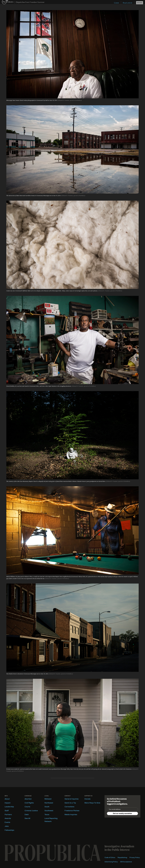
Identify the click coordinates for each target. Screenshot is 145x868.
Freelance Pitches (72, 811)
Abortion (28, 799)
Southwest (49, 811)
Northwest (49, 803)
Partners (8, 814)
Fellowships (9, 830)
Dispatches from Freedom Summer (30, 2)
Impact (8, 803)
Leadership (9, 807)
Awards (8, 818)
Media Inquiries (71, 814)
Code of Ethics (110, 858)
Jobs (7, 826)
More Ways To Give (92, 803)
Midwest (48, 799)
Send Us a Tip (70, 803)
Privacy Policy (135, 858)
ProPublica (8, 3)
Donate (140, 3)
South (47, 807)
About (7, 799)
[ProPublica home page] (53, 853)
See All (27, 818)
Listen (116, 3)
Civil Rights (29, 803)
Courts (27, 807)
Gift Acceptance (126, 862)
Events (7, 822)
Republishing (122, 858)
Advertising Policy (111, 862)
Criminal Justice (31, 811)
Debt (27, 814)
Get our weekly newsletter (122, 813)
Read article (127, 3)
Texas (47, 814)
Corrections (69, 807)
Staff (7, 811)
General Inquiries (72, 799)
